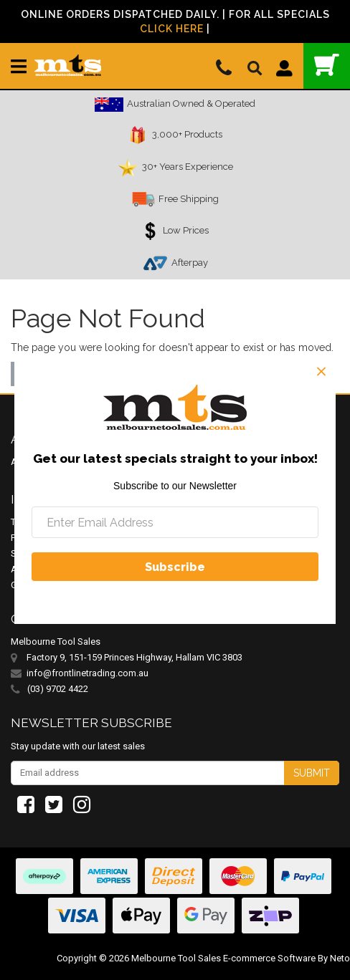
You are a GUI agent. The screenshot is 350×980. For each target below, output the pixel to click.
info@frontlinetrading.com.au (87, 673)
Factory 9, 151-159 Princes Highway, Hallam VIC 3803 (134, 657)
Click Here (172, 29)
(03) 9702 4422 (49, 689)
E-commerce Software (269, 958)
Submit (312, 773)
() (327, 65)
